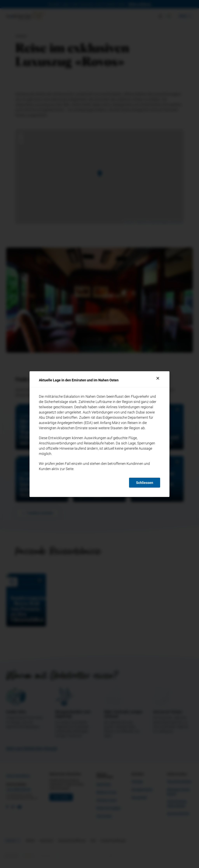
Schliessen (145, 483)
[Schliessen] (158, 378)
